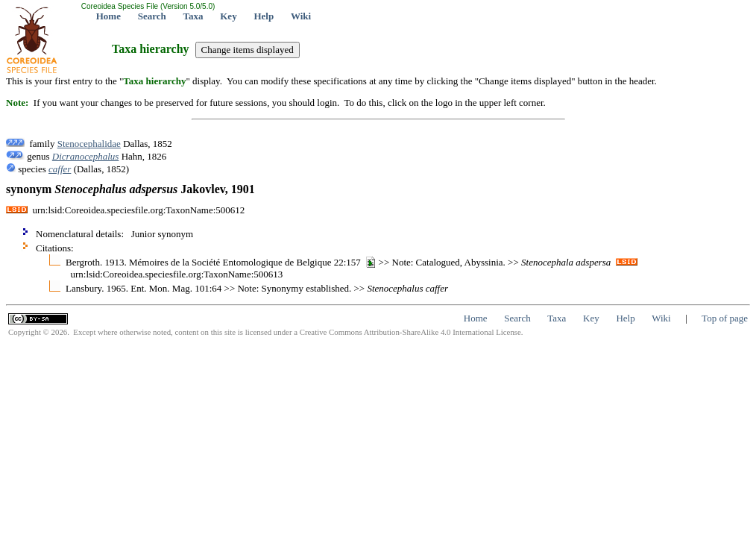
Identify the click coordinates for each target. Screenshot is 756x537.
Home (108, 16)
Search (152, 16)
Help (264, 16)
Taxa (193, 16)
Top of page (725, 318)
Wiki (301, 16)
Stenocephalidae (89, 144)
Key (228, 16)
